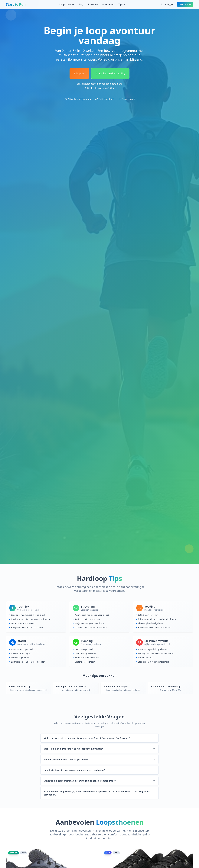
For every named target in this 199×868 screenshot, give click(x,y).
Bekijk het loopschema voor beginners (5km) (100, 84)
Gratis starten (185, 4)
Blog (81, 4)
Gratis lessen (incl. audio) (110, 73)
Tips (122, 4)
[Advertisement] (100, 17)
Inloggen (167, 4)
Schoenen (93, 4)
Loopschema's (67, 4)
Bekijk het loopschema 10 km (99, 88)
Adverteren (108, 4)
